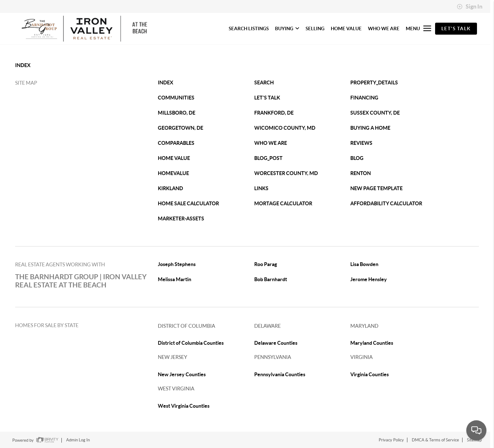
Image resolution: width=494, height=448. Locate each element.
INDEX (23, 65)
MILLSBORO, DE (177, 113)
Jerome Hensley (369, 279)
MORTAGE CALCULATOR (283, 203)
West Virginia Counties (184, 406)
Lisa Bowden (364, 264)
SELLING (315, 28)
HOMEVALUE (173, 173)
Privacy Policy (391, 440)
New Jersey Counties (182, 374)
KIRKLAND (170, 188)
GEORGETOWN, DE (181, 128)
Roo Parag (266, 264)
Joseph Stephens (177, 264)
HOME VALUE (346, 28)
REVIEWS (361, 143)
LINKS (261, 188)
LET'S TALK (267, 98)
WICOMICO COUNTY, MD (285, 128)
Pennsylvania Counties (280, 374)
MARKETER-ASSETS (181, 218)
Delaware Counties (276, 343)
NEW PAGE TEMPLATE (376, 188)
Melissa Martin (175, 279)
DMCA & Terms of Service (435, 440)
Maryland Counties (372, 343)
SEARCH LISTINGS (249, 28)
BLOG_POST (268, 158)
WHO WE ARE (384, 28)
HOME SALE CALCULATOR (188, 203)
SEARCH (264, 82)
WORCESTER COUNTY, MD (286, 173)
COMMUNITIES (176, 98)
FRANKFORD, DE (274, 113)
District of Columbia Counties (191, 343)
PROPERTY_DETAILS (374, 82)
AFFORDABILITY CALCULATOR (386, 203)
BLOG (357, 158)
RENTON (361, 173)
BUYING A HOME (370, 128)
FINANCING (364, 98)
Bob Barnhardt (271, 279)
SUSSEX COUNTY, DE (375, 113)
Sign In (470, 7)
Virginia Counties (370, 374)
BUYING (287, 28)
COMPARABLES (176, 143)
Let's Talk (456, 28)
